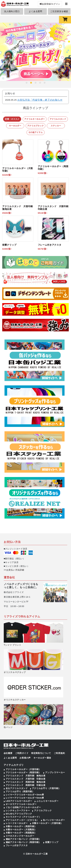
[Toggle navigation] (66, 4)
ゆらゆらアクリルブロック (19, 814)
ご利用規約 (59, 753)
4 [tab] (40, 83)
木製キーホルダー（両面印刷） (21, 826)
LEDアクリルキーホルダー (19, 801)
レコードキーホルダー (17, 823)
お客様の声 (25, 758)
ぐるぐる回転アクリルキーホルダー (23, 807)
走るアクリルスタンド (17, 788)
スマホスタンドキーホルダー (20, 836)
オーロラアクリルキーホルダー (21, 804)
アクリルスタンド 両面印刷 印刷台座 (26, 785)
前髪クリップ (52, 842)
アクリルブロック (43, 810)
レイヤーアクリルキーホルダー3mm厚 (25, 795)
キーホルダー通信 (42, 758)
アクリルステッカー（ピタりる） (22, 820)
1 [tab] (27, 83)
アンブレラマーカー (55, 772)
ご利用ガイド (22, 753)
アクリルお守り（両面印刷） (20, 791)
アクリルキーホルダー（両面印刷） (23, 772)
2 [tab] (31, 83)
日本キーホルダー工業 (37, 854)
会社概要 (8, 753)
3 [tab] (36, 83)
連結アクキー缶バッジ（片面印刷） (23, 839)
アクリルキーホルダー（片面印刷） (23, 769)
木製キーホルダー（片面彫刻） (21, 830)
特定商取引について (41, 753)
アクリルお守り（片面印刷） (46, 788)
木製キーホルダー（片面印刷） (47, 823)
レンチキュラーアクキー (18, 810)
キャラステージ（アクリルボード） (23, 817)
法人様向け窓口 (12, 11)
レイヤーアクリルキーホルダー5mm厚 (25, 798)
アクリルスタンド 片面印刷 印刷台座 (26, 779)
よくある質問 (35, 11)
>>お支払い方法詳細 (14, 570)
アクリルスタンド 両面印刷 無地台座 (26, 782)
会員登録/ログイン (50, 4)
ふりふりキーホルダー (48, 801)
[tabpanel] (35, 52)
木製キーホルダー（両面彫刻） (21, 833)
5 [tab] (45, 83)
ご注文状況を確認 (59, 11)
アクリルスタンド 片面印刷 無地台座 (26, 776)
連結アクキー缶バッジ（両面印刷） (23, 842)
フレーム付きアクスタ (17, 845)
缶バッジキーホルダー (54, 820)
